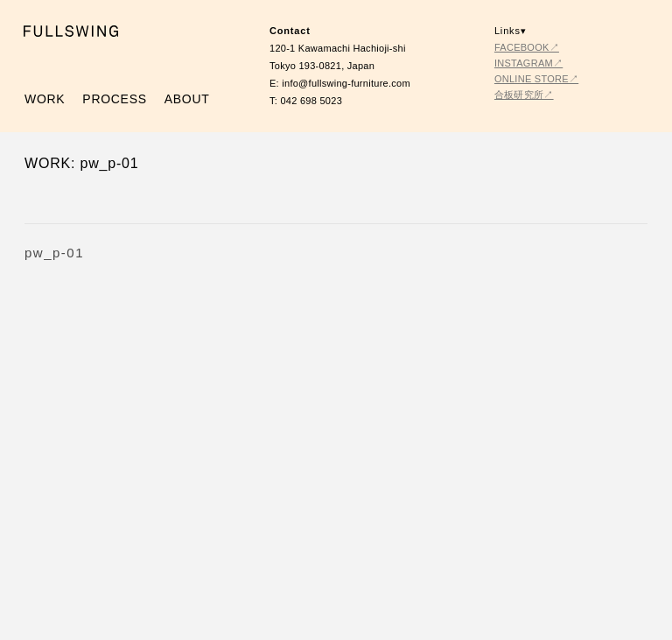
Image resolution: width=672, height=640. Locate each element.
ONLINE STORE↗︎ (536, 79)
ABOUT (187, 99)
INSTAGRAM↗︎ (528, 63)
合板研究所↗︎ (524, 95)
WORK (45, 99)
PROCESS (114, 99)
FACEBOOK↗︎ (527, 47)
